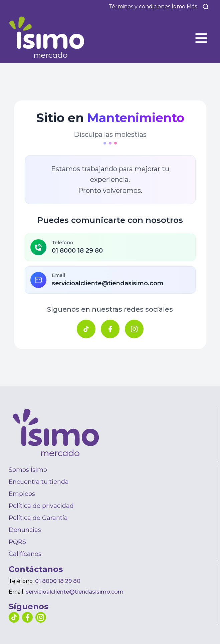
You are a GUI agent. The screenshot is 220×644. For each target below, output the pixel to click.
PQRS (17, 542)
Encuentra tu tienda (39, 482)
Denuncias (25, 530)
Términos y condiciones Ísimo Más (153, 7)
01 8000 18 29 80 (58, 581)
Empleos (22, 494)
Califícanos (25, 554)
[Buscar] (206, 7)
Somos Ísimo (28, 470)
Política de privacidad (41, 506)
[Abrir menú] (201, 38)
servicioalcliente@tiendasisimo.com (75, 592)
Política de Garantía (38, 518)
